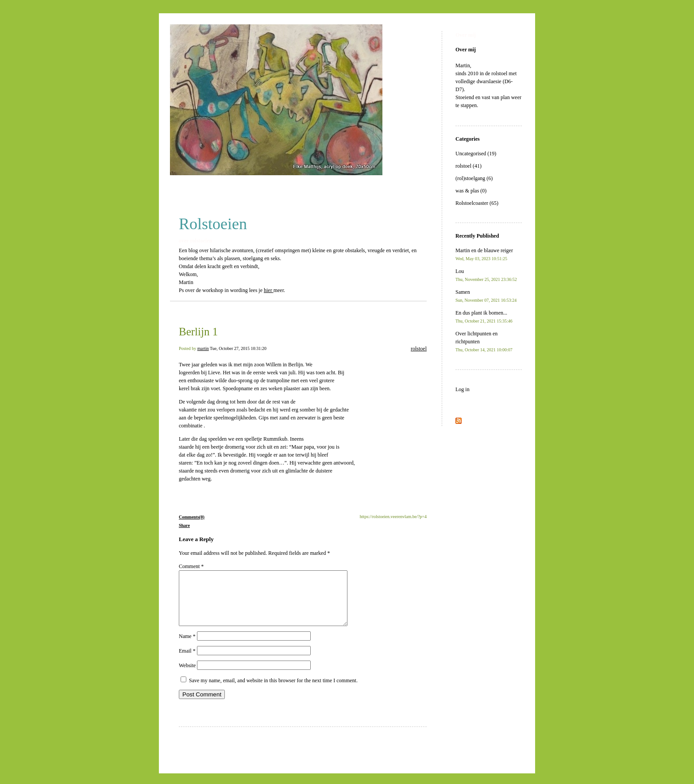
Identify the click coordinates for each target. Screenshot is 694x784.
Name (187, 647)
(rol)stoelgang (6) (474, 178)
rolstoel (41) (468, 166)
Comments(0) (192, 517)
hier (269, 290)
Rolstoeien (213, 224)
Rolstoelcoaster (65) (477, 203)
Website (187, 676)
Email (187, 661)
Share (184, 525)
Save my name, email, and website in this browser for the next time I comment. (273, 691)
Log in (463, 389)
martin (203, 348)
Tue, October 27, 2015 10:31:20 (238, 348)
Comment (191, 566)
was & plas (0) (471, 191)
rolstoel (419, 349)
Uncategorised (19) (476, 154)
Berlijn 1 (198, 332)
